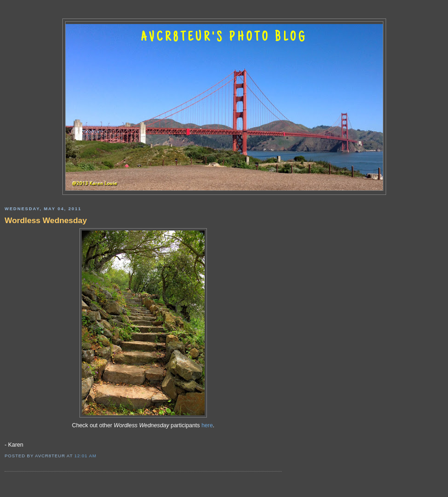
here (207, 425)
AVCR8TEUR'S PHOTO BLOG (224, 38)
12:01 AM (85, 456)
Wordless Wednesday (46, 220)
